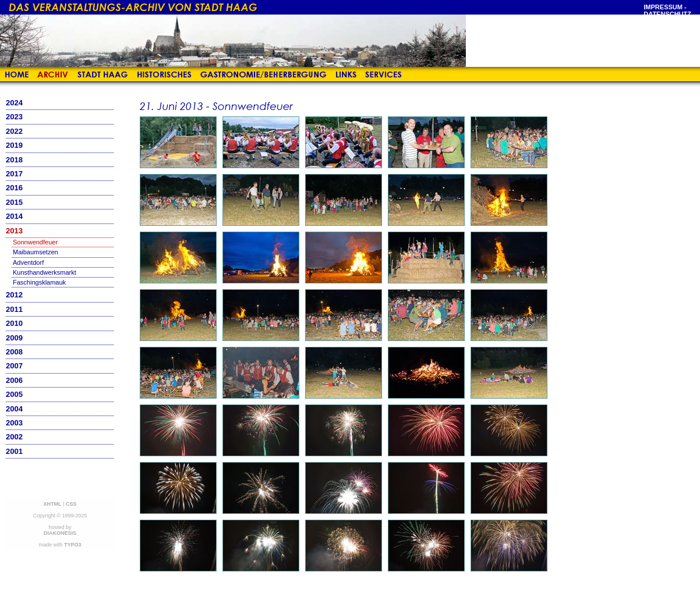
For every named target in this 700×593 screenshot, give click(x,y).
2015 (14, 202)
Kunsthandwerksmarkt (45, 272)
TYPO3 (73, 545)
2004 (14, 409)
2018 (14, 160)
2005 (14, 394)
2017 (14, 174)
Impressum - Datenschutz (667, 10)
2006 (14, 380)
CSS (71, 504)
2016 (14, 188)
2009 (14, 338)
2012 (14, 295)
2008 (14, 352)
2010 (14, 323)
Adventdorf (28, 262)
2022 (14, 131)
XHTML (53, 504)
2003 (14, 423)
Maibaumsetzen (36, 252)
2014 (14, 216)
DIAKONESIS (60, 533)
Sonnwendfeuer (35, 242)
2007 (14, 366)
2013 (14, 231)
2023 (14, 117)
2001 (14, 451)
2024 (14, 103)
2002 (14, 437)
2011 (14, 309)
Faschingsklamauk (39, 282)
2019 (14, 145)
